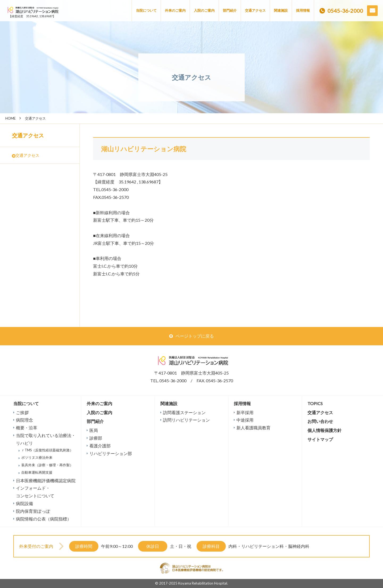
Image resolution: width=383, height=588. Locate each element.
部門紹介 (230, 10)
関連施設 (281, 10)
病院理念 (24, 420)
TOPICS (315, 403)
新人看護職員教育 (253, 428)
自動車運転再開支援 (37, 472)
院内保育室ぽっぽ (33, 511)
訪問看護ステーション (184, 412)
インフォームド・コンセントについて (35, 492)
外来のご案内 (175, 10)
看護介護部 (100, 446)
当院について (146, 10)
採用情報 (303, 10)
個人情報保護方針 (324, 430)
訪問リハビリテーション (186, 420)
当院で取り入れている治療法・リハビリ (46, 439)
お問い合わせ (372, 11)
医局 (94, 430)
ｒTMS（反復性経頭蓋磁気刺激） (47, 450)
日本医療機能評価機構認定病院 (46, 480)
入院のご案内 (204, 10)
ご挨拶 (22, 412)
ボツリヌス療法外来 (37, 457)
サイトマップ (320, 439)
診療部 (96, 438)
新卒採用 (245, 412)
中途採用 (245, 420)
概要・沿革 (27, 428)
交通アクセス (255, 10)
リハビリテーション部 (111, 453)
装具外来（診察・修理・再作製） (47, 465)
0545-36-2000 (345, 11)
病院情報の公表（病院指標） (44, 519)
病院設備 (24, 503)
